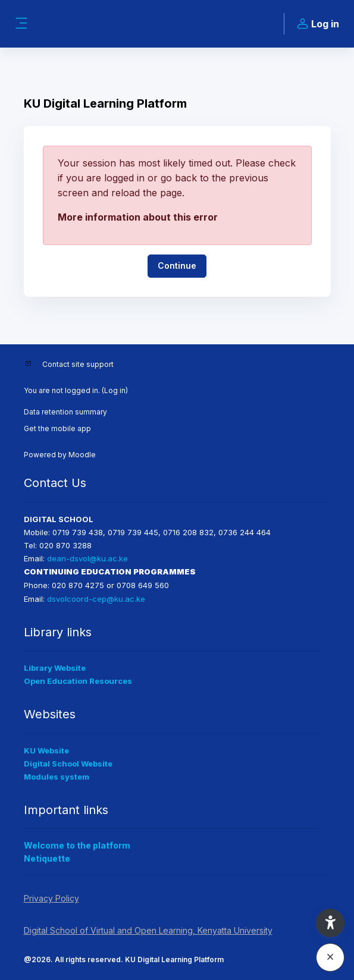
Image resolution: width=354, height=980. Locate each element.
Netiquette (47, 858)
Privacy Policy (51, 898)
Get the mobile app (57, 428)
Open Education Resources (78, 681)
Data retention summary (65, 412)
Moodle (82, 455)
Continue (177, 266)
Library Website (55, 668)
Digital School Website (68, 764)
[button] (330, 923)
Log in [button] (317, 24)
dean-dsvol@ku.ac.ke (87, 558)
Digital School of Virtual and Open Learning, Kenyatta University (148, 930)
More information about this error (138, 217)
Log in (115, 390)
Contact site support (78, 364)
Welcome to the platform (77, 845)
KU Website (46, 750)
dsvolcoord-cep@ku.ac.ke (96, 599)
